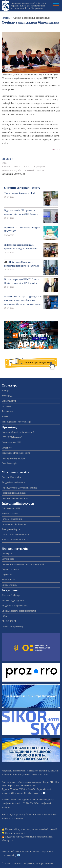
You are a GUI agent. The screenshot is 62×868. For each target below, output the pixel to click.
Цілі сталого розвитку (12, 627)
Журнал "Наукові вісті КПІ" (15, 540)
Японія (17, 167)
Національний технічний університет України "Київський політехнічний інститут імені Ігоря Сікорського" (29, 6)
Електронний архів (11, 529)
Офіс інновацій (9, 463)
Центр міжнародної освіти (15, 498)
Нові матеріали (29, 786)
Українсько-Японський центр (16, 453)
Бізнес (27, 167)
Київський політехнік (35, 170)
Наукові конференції (12, 519)
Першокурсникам (10, 569)
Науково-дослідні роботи (14, 524)
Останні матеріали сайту (22, 188)
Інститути (7, 406)
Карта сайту (14, 786)
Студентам (7, 574)
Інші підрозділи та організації (16, 422)
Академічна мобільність (14, 482)
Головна (6, 18)
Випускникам (8, 580)
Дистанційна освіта (11, 477)
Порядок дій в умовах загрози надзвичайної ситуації (31, 829)
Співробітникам (10, 585)
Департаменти (9, 401)
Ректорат (6, 391)
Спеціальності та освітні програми (19, 611)
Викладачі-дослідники (13, 601)
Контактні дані (9, 782)
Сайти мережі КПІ (11, 508)
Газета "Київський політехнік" (17, 535)
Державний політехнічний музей (18, 432)
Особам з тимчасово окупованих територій (23, 564)
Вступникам (8, 559)
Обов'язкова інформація (30, 782)
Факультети (7, 411)
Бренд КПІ (48, 782)
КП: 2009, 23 (8, 159)
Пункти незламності (15, 833)
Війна (4, 616)
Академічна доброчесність (15, 606)
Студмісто (7, 448)
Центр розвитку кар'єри (13, 458)
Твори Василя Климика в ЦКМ (20, 193)
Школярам (7, 554)
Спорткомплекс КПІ (11, 442)
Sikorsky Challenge (11, 595)
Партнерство (40, 167)
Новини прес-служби (12, 170)
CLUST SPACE (9, 621)
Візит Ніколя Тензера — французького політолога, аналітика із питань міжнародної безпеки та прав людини (23, 300)
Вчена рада (7, 396)
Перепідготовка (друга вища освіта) (19, 488)
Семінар (6, 167)
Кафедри (6, 417)
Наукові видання (10, 514)
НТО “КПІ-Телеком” (12, 437)
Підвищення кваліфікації (14, 493)
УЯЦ (4, 163)
